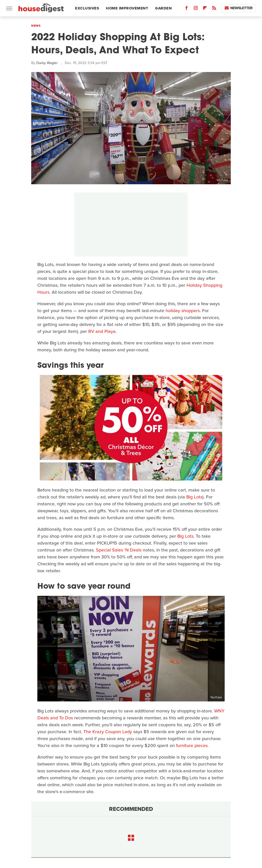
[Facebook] (187, 9)
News (36, 26)
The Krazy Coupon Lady (108, 732)
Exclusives (87, 8)
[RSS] (214, 9)
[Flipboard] (205, 9)
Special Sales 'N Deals (119, 550)
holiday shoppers (183, 311)
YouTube (222, 180)
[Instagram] (196, 9)
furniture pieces (192, 746)
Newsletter (239, 8)
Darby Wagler (47, 63)
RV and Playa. (102, 331)
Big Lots (216, 476)
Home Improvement (127, 8)
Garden (163, 8)
